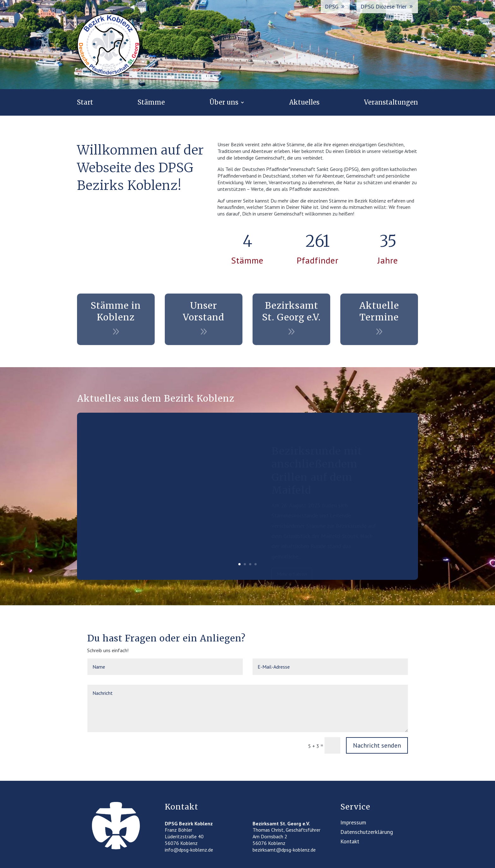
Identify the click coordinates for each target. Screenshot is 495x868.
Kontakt (350, 842)
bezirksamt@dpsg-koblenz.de (284, 850)
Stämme (151, 103)
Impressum (353, 823)
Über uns (224, 103)
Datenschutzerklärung (367, 833)
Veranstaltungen (391, 103)
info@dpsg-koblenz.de (189, 850)
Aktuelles (304, 103)
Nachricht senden (377, 745)
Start (85, 103)
